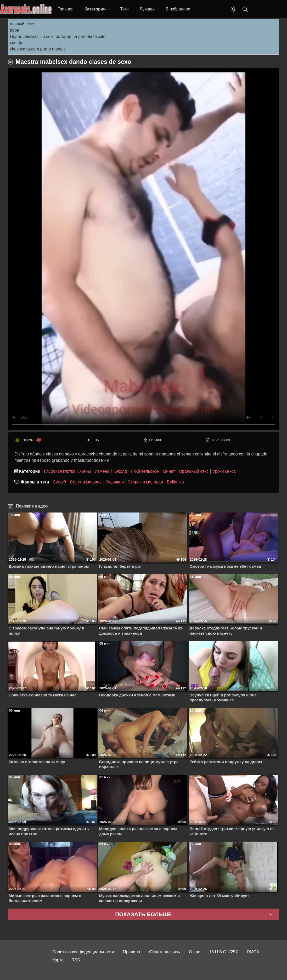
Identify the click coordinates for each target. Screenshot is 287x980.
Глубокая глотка (60, 471)
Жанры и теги (35, 482)
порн (15, 30)
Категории (95, 9)
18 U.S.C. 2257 (223, 952)
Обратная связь (165, 952)
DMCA (253, 952)
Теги (124, 9)
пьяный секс (22, 24)
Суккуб (60, 482)
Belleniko (175, 482)
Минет (169, 471)
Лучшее (147, 9)
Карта (58, 960)
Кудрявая (115, 482)
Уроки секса (224, 471)
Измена (102, 471)
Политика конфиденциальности (83, 952)
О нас (195, 952)
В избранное (178, 9)
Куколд (120, 471)
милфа (17, 43)
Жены (85, 471)
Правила (132, 952)
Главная (66, 9)
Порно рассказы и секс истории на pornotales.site (58, 36)
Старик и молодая (145, 482)
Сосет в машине (86, 482)
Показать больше (143, 914)
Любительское (145, 471)
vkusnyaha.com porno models (38, 49)
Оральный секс (194, 471)
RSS (76, 960)
